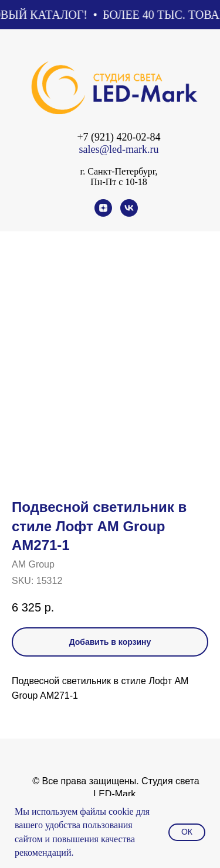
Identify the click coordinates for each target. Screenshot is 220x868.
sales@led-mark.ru (119, 149)
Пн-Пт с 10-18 (119, 182)
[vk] (129, 213)
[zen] (103, 213)
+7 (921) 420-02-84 (119, 137)
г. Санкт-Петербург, (119, 171)
